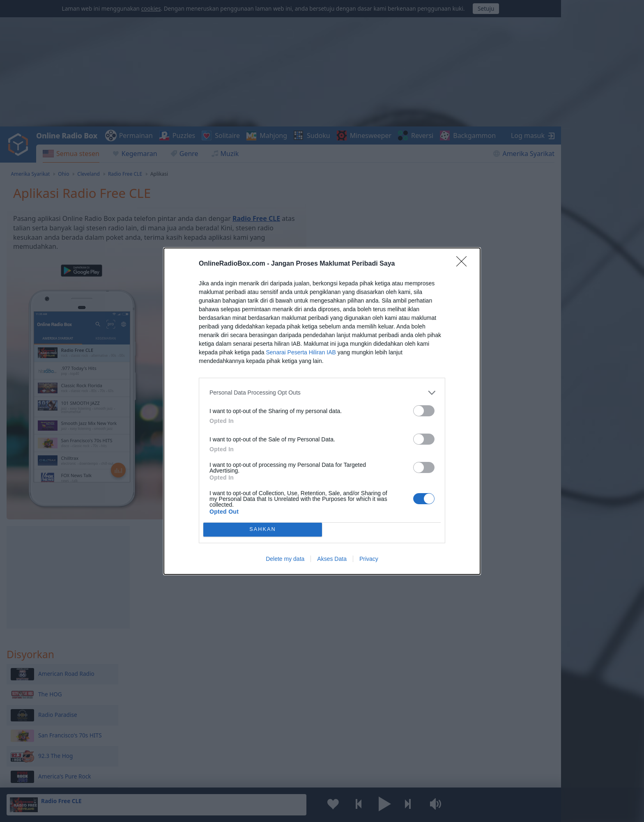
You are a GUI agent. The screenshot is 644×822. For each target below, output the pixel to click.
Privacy (369, 559)
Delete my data (285, 559)
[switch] (424, 411)
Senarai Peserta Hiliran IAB (301, 352)
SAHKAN (263, 529)
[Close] (464, 264)
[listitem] (322, 393)
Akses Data (332, 559)
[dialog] (322, 411)
